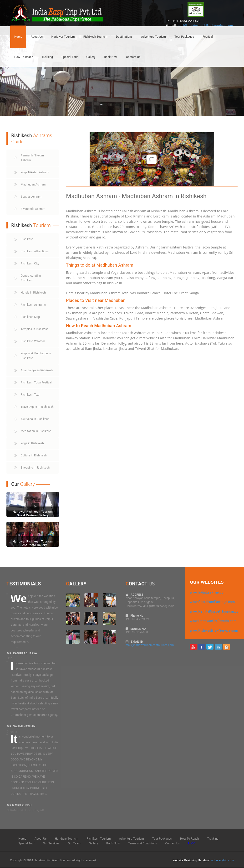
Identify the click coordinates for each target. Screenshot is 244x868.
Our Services (51, 843)
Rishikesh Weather (33, 341)
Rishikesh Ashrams (33, 305)
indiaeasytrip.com (222, 860)
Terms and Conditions (142, 843)
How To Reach (24, 57)
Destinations (124, 37)
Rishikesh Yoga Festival (36, 382)
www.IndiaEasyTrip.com (208, 592)
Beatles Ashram (31, 197)
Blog (192, 843)
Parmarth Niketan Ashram (32, 158)
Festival (208, 37)
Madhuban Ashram (33, 185)
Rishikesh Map (30, 317)
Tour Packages (184, 37)
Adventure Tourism (153, 37)
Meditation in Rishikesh (36, 431)
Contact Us (133, 57)
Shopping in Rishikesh (35, 468)
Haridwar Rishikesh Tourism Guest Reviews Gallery (33, 513)
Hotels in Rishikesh (33, 293)
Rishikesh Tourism (95, 37)
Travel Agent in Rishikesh (37, 407)
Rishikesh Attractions (35, 251)
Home (18, 37)
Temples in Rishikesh (35, 329)
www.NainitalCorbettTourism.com (216, 611)
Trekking (47, 57)
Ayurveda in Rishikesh (35, 419)
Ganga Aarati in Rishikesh (31, 278)
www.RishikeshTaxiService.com (214, 630)
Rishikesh (27, 239)
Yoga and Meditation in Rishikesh (36, 356)
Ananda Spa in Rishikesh (37, 370)
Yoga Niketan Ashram (35, 172)
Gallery (91, 57)
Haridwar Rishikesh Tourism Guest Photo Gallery (33, 543)
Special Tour (70, 57)
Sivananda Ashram (33, 209)
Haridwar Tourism (63, 37)
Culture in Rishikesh (34, 455)
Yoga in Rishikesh (32, 443)
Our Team (74, 843)
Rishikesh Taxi (30, 395)
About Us (37, 37)
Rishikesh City (30, 263)
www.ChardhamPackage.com (212, 602)
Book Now (111, 57)
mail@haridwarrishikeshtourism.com (205, 26)
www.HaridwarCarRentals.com (213, 621)
